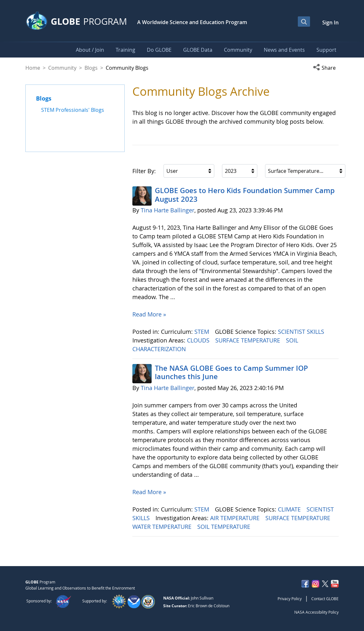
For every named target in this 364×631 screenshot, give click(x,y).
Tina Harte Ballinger (168, 210)
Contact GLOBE (325, 599)
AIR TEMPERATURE (236, 518)
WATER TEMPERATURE (163, 527)
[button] (326, 68)
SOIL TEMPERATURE (225, 527)
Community (62, 68)
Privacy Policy (290, 599)
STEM (203, 332)
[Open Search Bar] (304, 22)
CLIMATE (290, 509)
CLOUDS (199, 340)
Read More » (149, 314)
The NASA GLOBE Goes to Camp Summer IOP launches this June (231, 372)
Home (33, 68)
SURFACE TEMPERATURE (249, 340)
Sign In (330, 22)
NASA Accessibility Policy (316, 612)
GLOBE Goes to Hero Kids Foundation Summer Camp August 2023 (245, 195)
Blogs (91, 68)
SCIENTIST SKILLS (302, 332)
